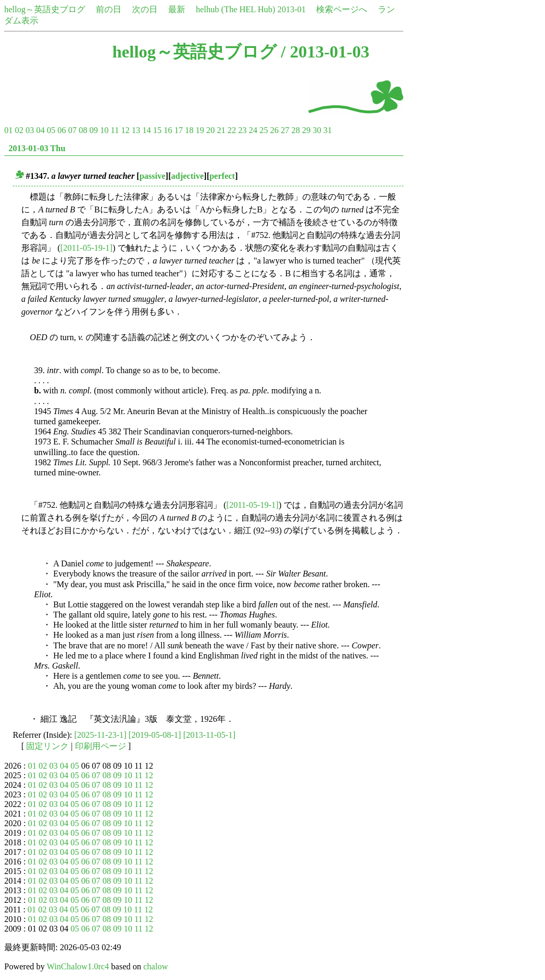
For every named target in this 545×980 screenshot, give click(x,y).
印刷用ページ (101, 746)
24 (253, 130)
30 (317, 130)
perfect (222, 176)
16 (168, 130)
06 (62, 130)
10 (104, 130)
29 (306, 130)
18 (189, 130)
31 (327, 130)
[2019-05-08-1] (155, 735)
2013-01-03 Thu (37, 148)
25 (263, 130)
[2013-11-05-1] (209, 735)
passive (152, 176)
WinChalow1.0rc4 (78, 966)
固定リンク (47, 746)
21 (221, 130)
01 (9, 130)
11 (115, 130)
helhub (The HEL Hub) (236, 9)
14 (146, 130)
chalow (155, 966)
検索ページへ (342, 9)
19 (200, 130)
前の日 (109, 9)
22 (232, 130)
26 (274, 130)
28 (295, 130)
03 (30, 130)
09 (94, 130)
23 (242, 130)
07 (72, 130)
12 (125, 130)
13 (136, 130)
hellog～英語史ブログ (45, 9)
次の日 (145, 9)
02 (19, 130)
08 (83, 130)
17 (178, 130)
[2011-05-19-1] (86, 248)
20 (210, 130)
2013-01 (291, 9)
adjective (188, 176)
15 (157, 130)
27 (285, 130)
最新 (177, 9)
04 (40, 130)
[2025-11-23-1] (101, 735)
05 (51, 130)
